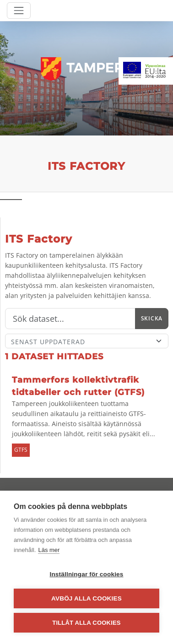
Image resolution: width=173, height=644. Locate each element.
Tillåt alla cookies (86, 623)
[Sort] (87, 341)
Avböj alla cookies (86, 598)
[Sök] (70, 319)
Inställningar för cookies (86, 574)
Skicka (152, 318)
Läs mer (49, 550)
